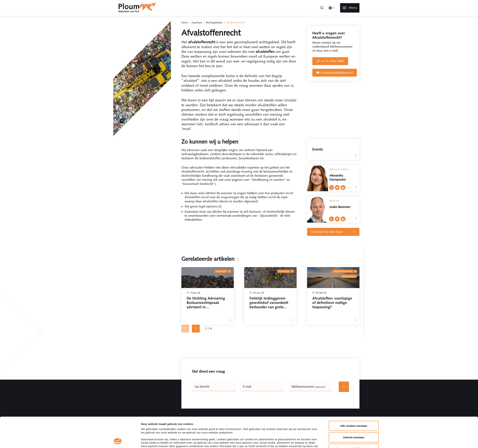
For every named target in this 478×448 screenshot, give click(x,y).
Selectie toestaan (354, 409)
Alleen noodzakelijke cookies (354, 420)
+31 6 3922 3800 (332, 61)
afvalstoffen (349, 276)
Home (185, 23)
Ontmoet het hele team (333, 232)
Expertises (197, 23)
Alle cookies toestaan (354, 397)
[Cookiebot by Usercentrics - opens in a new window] (118, 441)
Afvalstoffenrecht (343, 271)
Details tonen (284, 441)
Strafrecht (221, 271)
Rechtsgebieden (214, 23)
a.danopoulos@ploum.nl (337, 73)
